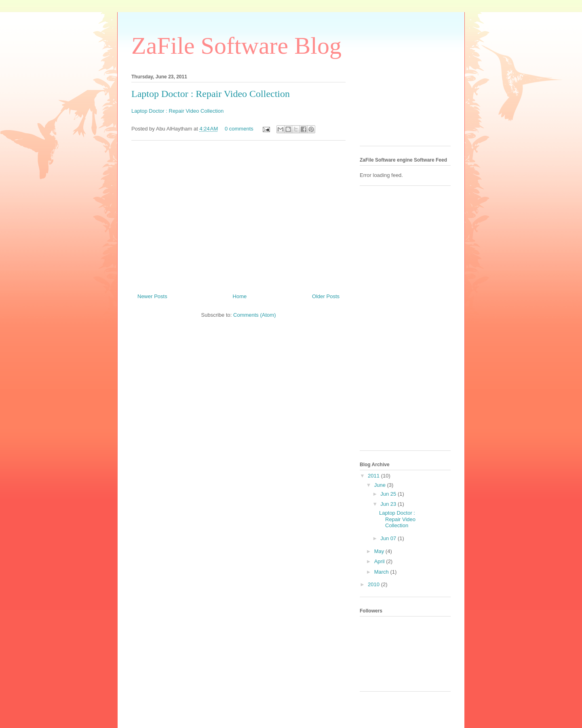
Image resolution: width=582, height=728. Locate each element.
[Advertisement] (238, 214)
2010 (374, 584)
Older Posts (326, 296)
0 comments (239, 129)
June (381, 485)
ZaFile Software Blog (236, 46)
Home (240, 296)
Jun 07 (389, 538)
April (380, 561)
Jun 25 (389, 494)
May (380, 551)
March (382, 572)
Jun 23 (389, 504)
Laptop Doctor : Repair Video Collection (211, 94)
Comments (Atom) (254, 315)
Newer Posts (152, 296)
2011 (374, 476)
